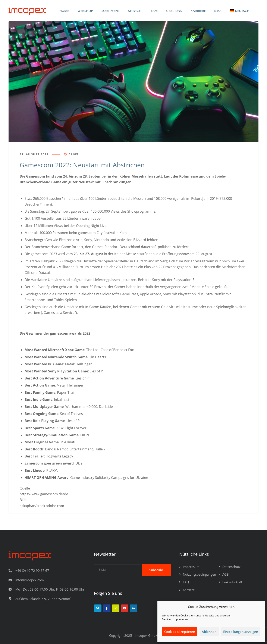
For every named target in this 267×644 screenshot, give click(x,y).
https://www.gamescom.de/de (44, 494)
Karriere (189, 590)
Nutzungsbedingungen (199, 574)
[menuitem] (240, 11)
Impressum (191, 567)
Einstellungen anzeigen (241, 632)
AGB (226, 574)
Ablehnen (209, 632)
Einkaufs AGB (232, 582)
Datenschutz (231, 567)
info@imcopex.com (30, 580)
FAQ (186, 582)
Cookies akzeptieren (180, 632)
